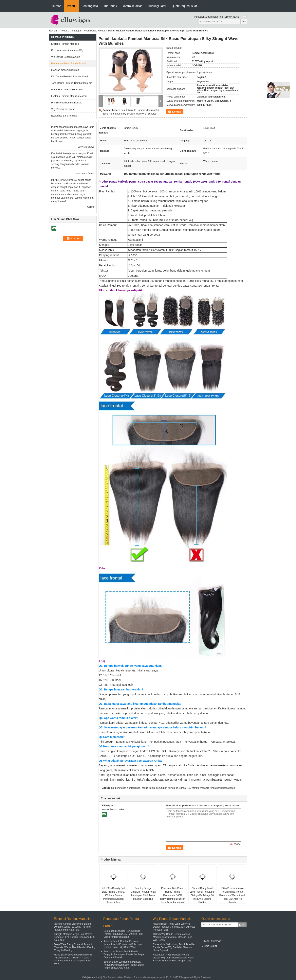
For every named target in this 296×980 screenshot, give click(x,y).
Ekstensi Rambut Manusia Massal (69, 96)
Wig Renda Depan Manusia (66, 57)
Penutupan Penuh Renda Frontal (88, 31)
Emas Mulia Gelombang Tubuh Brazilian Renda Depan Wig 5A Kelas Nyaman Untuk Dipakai (174, 947)
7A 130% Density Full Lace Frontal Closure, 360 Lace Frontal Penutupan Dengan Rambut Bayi (113, 895)
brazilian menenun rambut (65, 70)
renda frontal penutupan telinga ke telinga (164, 788)
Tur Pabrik (110, 6)
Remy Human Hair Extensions (67, 90)
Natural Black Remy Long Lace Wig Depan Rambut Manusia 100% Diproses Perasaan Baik (174, 927)
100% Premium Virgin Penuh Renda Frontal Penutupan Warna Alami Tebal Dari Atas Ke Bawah (232, 895)
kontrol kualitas (132, 6)
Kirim (242, 925)
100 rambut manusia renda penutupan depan (211, 788)
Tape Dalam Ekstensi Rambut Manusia (72, 83)
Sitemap (216, 941)
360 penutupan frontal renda (126, 788)
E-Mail (205, 941)
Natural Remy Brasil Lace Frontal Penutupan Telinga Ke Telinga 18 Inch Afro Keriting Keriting (202, 895)
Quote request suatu (185, 6)
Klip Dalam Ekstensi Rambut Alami (70, 77)
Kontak (176, 112)
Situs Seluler (209, 946)
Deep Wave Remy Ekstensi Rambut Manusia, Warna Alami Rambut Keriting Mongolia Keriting (75, 947)
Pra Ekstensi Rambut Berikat (66, 103)
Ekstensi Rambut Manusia (65, 44)
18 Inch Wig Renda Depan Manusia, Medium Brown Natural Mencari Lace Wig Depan (172, 937)
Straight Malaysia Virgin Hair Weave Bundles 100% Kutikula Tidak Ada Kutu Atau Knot (74, 937)
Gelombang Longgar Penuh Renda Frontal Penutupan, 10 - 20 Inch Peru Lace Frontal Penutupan (123, 934)
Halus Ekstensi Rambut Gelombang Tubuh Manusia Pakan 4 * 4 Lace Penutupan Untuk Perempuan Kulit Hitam (73, 959)
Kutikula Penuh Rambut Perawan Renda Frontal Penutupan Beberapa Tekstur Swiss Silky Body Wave (123, 944)
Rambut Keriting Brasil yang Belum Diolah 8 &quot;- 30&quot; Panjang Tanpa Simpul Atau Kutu (72, 927)
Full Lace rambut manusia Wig (67, 50)
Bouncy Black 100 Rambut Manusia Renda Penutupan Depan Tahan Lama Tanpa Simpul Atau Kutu (124, 965)
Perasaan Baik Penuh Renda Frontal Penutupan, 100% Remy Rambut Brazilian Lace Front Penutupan (173, 895)
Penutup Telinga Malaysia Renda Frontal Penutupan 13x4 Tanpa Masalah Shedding (143, 894)
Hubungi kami (157, 6)
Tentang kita (90, 6)
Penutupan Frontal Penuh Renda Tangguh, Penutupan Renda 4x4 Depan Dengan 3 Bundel (124, 954)
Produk (72, 6)
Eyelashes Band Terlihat (64, 116)
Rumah (57, 6)
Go (244, 21)
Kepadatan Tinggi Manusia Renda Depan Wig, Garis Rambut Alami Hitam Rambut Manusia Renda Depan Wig (173, 958)
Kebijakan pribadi (91, 977)
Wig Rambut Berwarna (63, 109)
